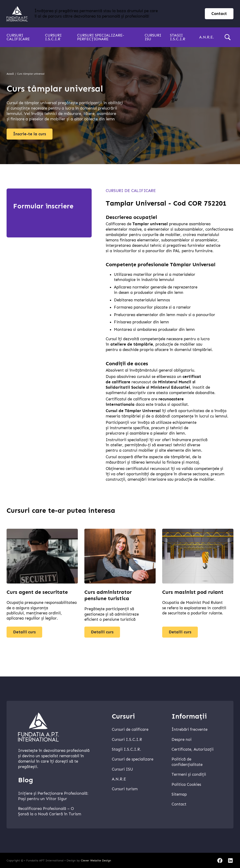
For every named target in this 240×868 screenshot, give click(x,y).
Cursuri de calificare (131, 191)
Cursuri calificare (18, 37)
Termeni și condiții (189, 774)
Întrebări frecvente (189, 729)
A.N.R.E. (207, 37)
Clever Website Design (96, 861)
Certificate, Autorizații (193, 749)
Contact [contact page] (219, 14)
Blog (26, 780)
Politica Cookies (186, 785)
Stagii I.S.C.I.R (178, 37)
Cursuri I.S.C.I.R (53, 37)
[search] (228, 37)
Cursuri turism (125, 789)
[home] (17, 14)
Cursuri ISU (153, 37)
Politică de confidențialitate (187, 762)
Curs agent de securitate (37, 595)
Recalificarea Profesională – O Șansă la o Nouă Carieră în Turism (50, 811)
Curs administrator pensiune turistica (108, 598)
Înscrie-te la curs (30, 134)
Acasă (10, 74)
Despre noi (182, 740)
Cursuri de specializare (133, 759)
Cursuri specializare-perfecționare (101, 37)
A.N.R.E (119, 779)
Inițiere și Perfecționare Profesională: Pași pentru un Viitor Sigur (53, 796)
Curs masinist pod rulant (193, 595)
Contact (179, 804)
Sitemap (179, 794)
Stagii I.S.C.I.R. (126, 749)
